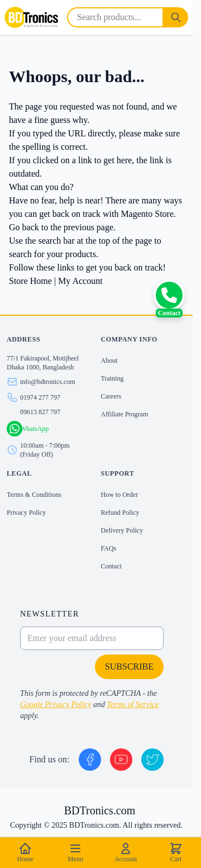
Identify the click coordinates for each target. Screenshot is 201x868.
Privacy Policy (26, 513)
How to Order (120, 495)
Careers (111, 396)
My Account (80, 281)
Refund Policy (120, 513)
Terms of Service (133, 705)
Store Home (30, 281)
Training (113, 378)
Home (25, 852)
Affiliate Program (125, 414)
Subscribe (129, 667)
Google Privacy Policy (56, 705)
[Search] (176, 17)
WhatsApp (34, 429)
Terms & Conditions (34, 495)
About (109, 361)
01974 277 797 (40, 397)
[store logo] (31, 17)
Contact (111, 566)
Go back (24, 227)
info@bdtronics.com (48, 382)
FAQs (109, 548)
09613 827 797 (40, 412)
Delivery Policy (122, 530)
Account (126, 852)
